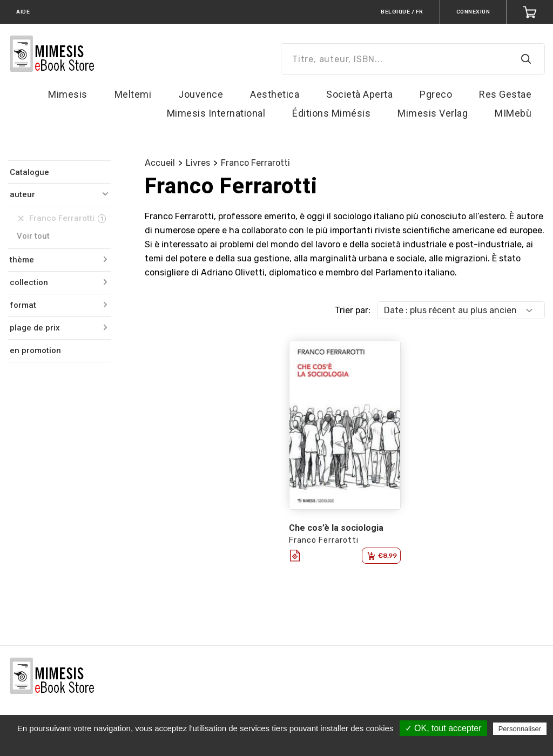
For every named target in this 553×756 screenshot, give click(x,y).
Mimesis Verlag (433, 113)
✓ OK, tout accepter (443, 728)
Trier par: (353, 310)
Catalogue (29, 172)
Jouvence (201, 94)
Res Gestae (505, 94)
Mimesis (68, 94)
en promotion (35, 350)
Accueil (160, 163)
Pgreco (436, 94)
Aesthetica (275, 94)
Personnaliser (520, 729)
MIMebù (513, 113)
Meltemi (133, 94)
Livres (198, 163)
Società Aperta (359, 94)
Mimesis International (216, 113)
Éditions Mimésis (331, 113)
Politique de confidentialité (282, 744)
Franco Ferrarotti (255, 163)
